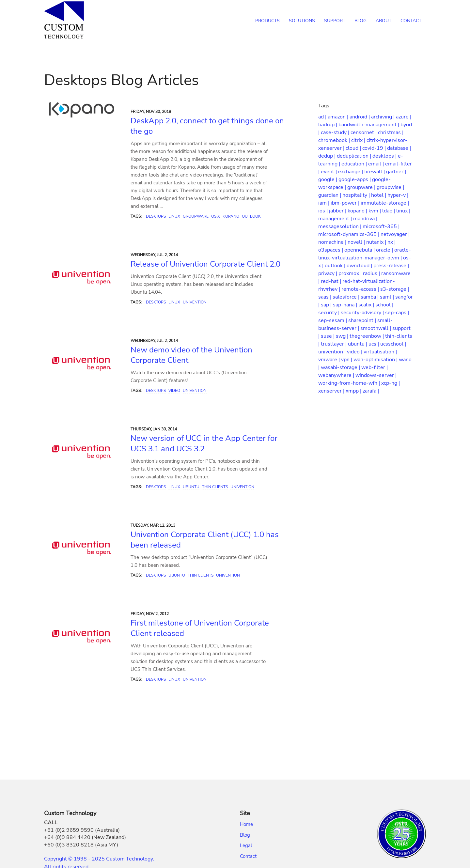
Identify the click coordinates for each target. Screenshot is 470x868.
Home (246, 824)
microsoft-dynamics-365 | (349, 234)
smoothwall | (376, 328)
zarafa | (371, 391)
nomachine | (333, 242)
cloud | (354, 148)
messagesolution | (340, 226)
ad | (323, 117)
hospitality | (357, 195)
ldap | (389, 211)
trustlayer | (334, 344)
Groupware (196, 216)
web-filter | (375, 367)
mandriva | (365, 219)
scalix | (367, 305)
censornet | (364, 132)
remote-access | (361, 289)
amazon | (339, 117)
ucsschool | (393, 344)
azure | (404, 117)
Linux (174, 216)
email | (377, 164)
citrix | (359, 140)
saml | (388, 297)
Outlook (251, 216)
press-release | (391, 266)
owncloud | (360, 266)
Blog (245, 835)
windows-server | (376, 375)
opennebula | (360, 250)
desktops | (385, 156)
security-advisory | (363, 313)
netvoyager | (395, 234)
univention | (333, 352)
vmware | (330, 360)
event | (329, 172)
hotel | (379, 195)
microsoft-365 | (381, 226)
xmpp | (354, 391)
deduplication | (355, 156)
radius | (372, 273)
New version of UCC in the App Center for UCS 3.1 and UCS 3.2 (204, 443)
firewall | (375, 172)
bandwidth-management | (369, 125)
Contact (248, 856)
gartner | (396, 172)
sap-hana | (346, 305)
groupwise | (390, 187)
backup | (328, 125)
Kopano (231, 216)
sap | (327, 305)
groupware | (362, 187)
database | (399, 148)
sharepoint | (363, 320)
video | (355, 352)
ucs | (374, 344)
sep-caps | (397, 313)
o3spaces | (331, 250)
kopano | (358, 211)
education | (355, 164)
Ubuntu (191, 487)
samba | (370, 297)
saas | (325, 297)
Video (174, 391)
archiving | (384, 117)
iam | (324, 203)
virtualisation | (380, 352)
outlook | (336, 266)
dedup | (328, 156)
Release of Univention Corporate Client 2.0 (205, 264)
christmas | (391, 132)
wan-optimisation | (376, 360)
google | (328, 179)
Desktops (156, 216)
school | (384, 305)
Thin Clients (215, 487)
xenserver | (332, 391)
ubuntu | (358, 344)
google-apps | (355, 179)
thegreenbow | (367, 336)
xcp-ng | (391, 383)
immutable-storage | (385, 203)
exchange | (351, 172)
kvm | (375, 211)
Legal (246, 845)
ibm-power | (346, 203)
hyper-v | (398, 195)
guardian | (330, 195)
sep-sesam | (333, 320)
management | (336, 219)
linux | (403, 211)
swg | (343, 336)
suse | (328, 336)
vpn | (347, 360)
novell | (357, 242)
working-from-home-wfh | (350, 383)
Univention (195, 302)
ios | (324, 211)
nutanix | (377, 242)
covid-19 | (375, 148)
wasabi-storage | (341, 367)
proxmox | (351, 273)
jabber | (338, 211)
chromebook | (335, 140)
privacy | (328, 273)
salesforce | (347, 297)
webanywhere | (337, 375)
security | (329, 313)
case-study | (336, 132)
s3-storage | (395, 289)
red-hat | (332, 281)
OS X (216, 216)
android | (360, 117)
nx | (392, 242)
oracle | (385, 250)
